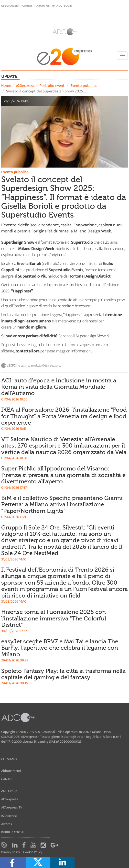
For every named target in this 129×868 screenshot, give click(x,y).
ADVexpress (10, 799)
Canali (6, 779)
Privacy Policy (11, 852)
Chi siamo (9, 759)
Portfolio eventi (53, 86)
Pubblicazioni (12, 832)
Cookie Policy (33, 852)
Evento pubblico (84, 86)
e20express (25, 86)
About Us (43, 6)
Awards (7, 824)
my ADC (57, 6)
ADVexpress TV (12, 807)
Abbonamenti (11, 6)
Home (6, 86)
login (68, 6)
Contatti (28, 6)
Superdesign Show (18, 242)
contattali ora (28, 351)
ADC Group (9, 791)
